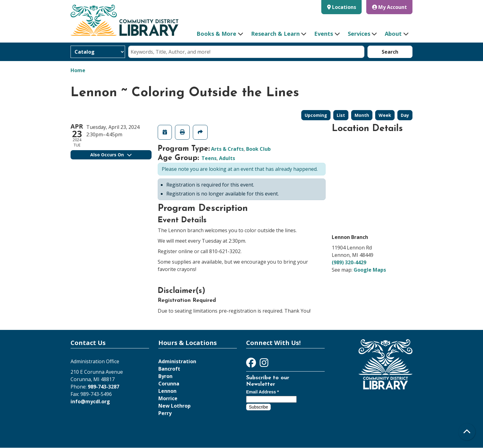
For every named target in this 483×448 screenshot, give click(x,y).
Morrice (168, 398)
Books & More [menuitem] (216, 34)
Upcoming (316, 115)
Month (362, 115)
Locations (344, 7)
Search (390, 52)
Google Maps (370, 270)
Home (78, 70)
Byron (165, 376)
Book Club (258, 149)
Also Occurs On (111, 155)
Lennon (167, 391)
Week (385, 115)
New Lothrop (175, 406)
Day (405, 115)
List (341, 115)
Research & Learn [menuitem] (275, 34)
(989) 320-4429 (349, 262)
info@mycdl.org (90, 401)
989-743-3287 (103, 387)
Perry (165, 413)
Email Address (262, 392)
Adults (227, 158)
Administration (177, 361)
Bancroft (169, 369)
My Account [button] (390, 7)
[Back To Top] (467, 432)
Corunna (169, 384)
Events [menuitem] (324, 34)
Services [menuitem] (359, 34)
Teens (209, 158)
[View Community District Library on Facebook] (252, 364)
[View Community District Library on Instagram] (264, 364)
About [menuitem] (393, 34)
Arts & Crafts (227, 149)
